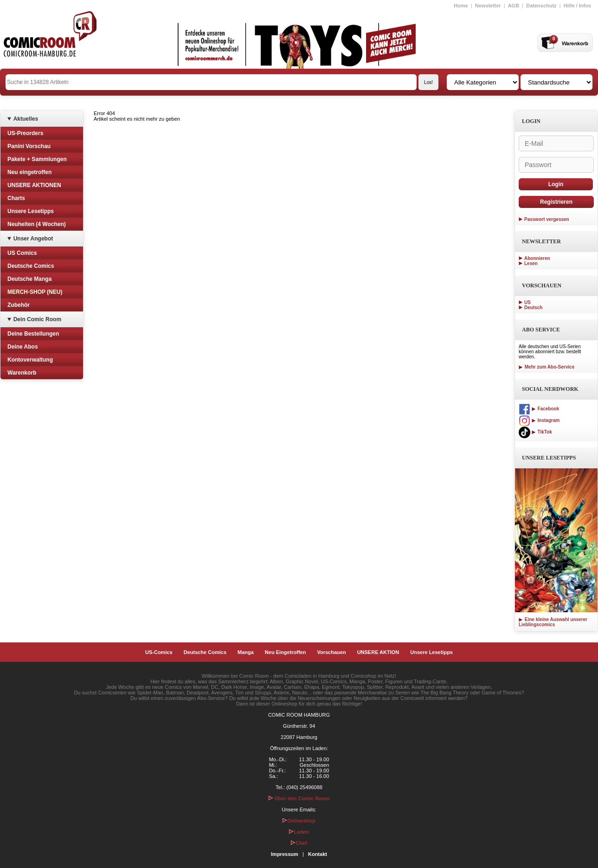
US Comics (22, 253)
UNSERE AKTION (378, 652)
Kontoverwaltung (30, 360)
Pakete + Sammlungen (37, 159)
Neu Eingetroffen (286, 652)
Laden (299, 832)
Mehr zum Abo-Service (547, 367)
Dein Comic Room (37, 319)
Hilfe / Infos (577, 6)
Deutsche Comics (31, 266)
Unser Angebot (33, 239)
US (527, 302)
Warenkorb (22, 373)
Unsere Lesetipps (31, 211)
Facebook (539, 409)
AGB (514, 6)
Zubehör (19, 305)
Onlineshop (299, 821)
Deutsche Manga (29, 279)
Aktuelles (26, 119)
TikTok (535, 432)
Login (556, 184)
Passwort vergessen (547, 219)
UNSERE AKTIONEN (34, 185)
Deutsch (533, 308)
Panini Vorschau (29, 146)
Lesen (531, 263)
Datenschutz (541, 6)
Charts (16, 198)
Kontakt (318, 854)
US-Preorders (25, 133)
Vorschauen (331, 652)
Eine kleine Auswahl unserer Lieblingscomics (553, 622)
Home (461, 6)
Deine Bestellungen (33, 334)
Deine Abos (23, 347)
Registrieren (556, 202)
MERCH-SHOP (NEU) (35, 292)
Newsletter (488, 6)
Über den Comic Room (299, 798)
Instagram (539, 420)
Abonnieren (537, 258)
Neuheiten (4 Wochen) (37, 224)
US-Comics (159, 652)
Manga (246, 652)
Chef (299, 843)
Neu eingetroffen (29, 172)
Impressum (285, 854)
